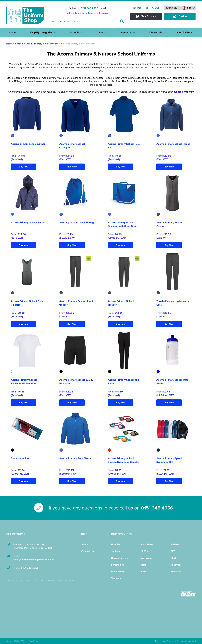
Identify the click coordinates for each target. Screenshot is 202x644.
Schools (19, 44)
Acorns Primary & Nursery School (43, 44)
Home (9, 44)
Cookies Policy (32, 580)
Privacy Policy (19, 580)
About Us (87, 544)
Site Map (72, 580)
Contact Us (88, 551)
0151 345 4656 (89, 8)
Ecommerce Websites (164, 641)
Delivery (53, 580)
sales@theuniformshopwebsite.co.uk (87, 13)
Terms (9, 580)
